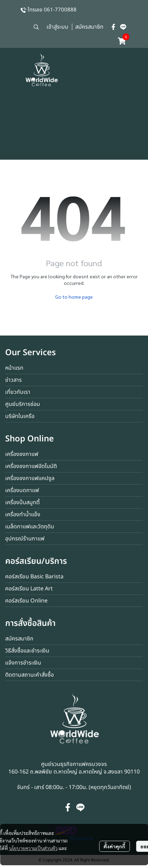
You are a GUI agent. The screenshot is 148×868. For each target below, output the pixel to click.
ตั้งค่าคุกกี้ (114, 846)
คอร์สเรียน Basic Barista (34, 577)
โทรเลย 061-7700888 (52, 10)
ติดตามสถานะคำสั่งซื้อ (29, 675)
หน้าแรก (14, 368)
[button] (36, 27)
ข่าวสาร (13, 380)
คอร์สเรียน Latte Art (29, 589)
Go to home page (74, 297)
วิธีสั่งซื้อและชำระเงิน (27, 651)
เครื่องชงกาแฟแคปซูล (30, 478)
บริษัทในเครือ (20, 416)
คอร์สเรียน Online (26, 601)
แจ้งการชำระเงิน (23, 663)
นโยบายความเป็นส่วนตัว (33, 848)
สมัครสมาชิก (89, 27)
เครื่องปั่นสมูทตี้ (22, 502)
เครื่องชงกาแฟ (22, 454)
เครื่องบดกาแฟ (22, 490)
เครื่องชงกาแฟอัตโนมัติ (31, 466)
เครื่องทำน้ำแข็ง (23, 515)
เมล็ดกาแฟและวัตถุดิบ (30, 527)
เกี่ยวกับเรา (18, 392)
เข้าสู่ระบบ (57, 27)
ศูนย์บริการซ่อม (23, 404)
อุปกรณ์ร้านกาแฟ (25, 539)
